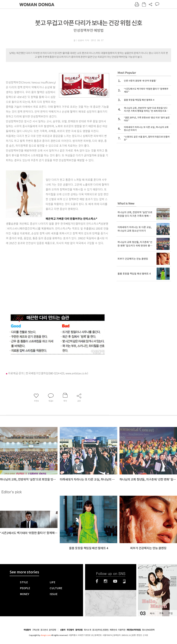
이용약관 (122, 630)
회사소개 (87, 630)
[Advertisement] (28, 278)
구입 (170, 613)
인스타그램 (106, 581)
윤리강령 (53, 630)
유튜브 (115, 581)
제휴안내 (113, 630)
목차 (152, 613)
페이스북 (97, 581)
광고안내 (44, 630)
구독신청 (36, 630)
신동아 (63, 630)
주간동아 (70, 630)
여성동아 (27, 630)
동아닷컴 (79, 630)
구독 (161, 613)
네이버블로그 (124, 581)
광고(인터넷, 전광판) (100, 630)
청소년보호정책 (148, 630)
